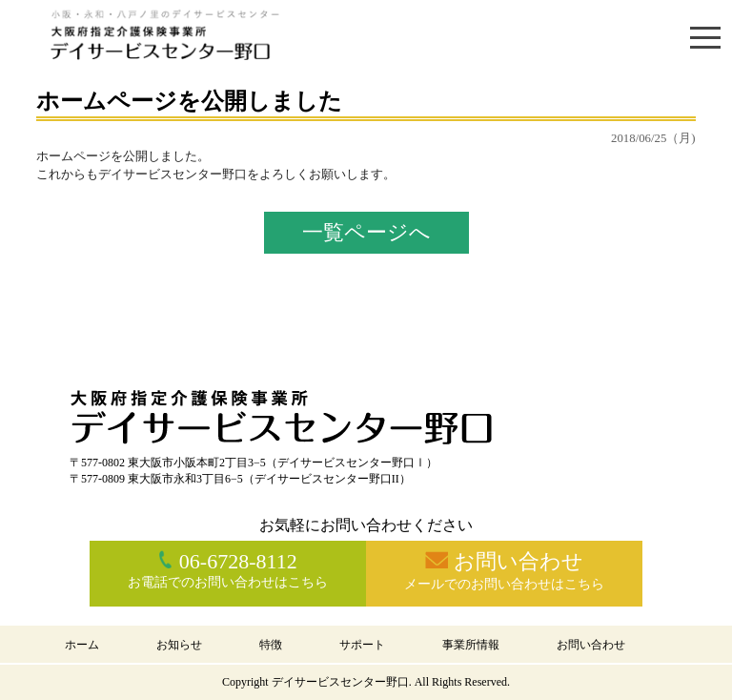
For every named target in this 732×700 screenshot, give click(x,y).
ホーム (82, 645)
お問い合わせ (591, 645)
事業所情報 (471, 645)
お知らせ (179, 645)
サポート (362, 645)
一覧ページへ (366, 232)
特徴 (271, 645)
